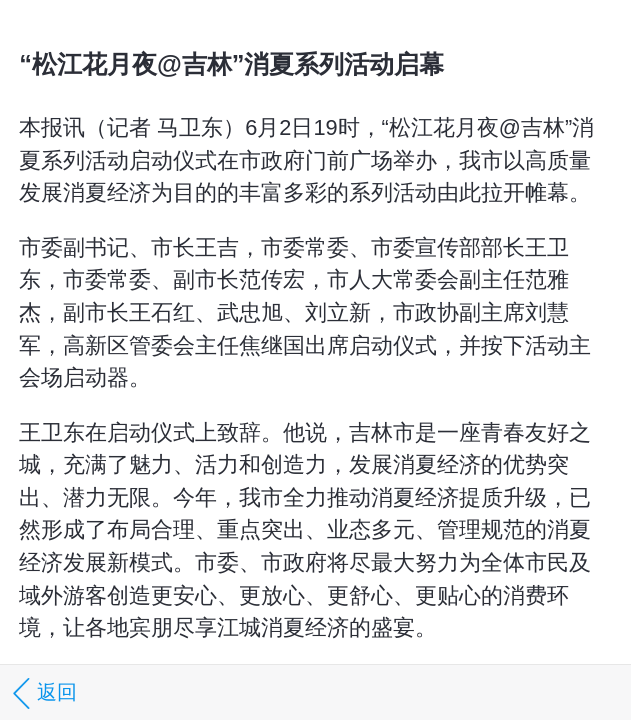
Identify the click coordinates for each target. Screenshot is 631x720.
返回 (41, 693)
